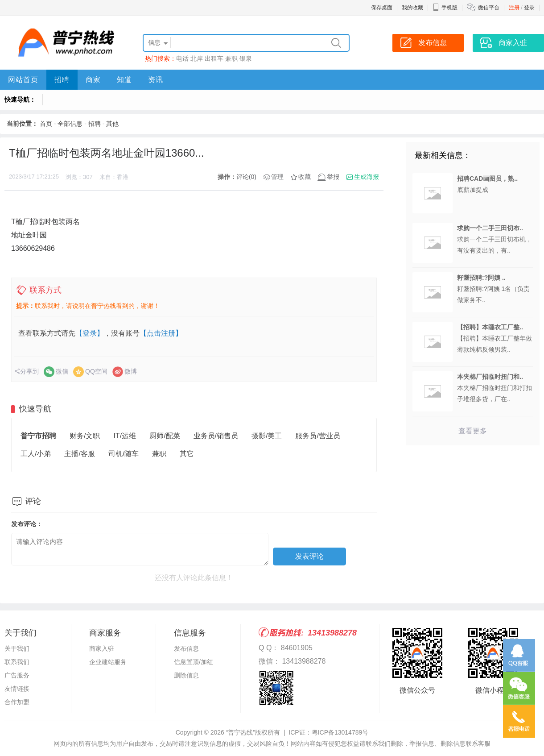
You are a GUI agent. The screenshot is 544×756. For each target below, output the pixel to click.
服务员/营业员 (317, 436)
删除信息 (186, 675)
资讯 (156, 80)
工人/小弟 (36, 454)
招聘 (62, 80)
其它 (187, 454)
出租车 (214, 58)
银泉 (246, 58)
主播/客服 (79, 454)
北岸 (197, 58)
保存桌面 (382, 8)
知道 (124, 80)
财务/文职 (85, 436)
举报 (333, 177)
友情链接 (17, 689)
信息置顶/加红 (194, 662)
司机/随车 (124, 454)
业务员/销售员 (216, 436)
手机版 (445, 8)
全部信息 (70, 124)
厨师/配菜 (165, 436)
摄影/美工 (267, 436)
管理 (277, 177)
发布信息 (186, 648)
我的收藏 (412, 8)
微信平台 (489, 8)
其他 (112, 124)
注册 (514, 8)
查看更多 (473, 431)
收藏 (305, 177)
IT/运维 (125, 436)
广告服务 (17, 675)
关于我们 (17, 648)
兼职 (231, 58)
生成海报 (367, 177)
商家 (93, 80)
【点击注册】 (161, 333)
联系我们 (17, 662)
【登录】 (90, 333)
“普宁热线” (241, 732)
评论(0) (246, 177)
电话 (182, 58)
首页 (46, 124)
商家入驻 (102, 648)
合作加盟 (17, 702)
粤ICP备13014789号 (340, 732)
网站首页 (23, 80)
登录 (529, 8)
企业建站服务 (108, 662)
